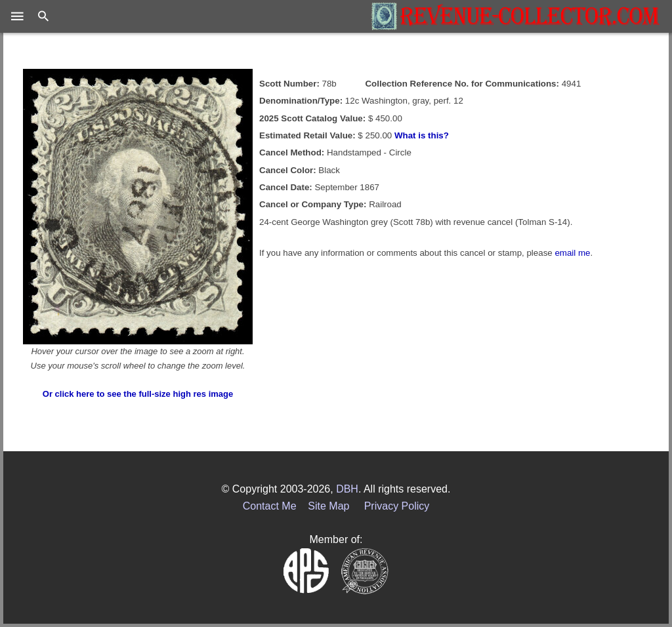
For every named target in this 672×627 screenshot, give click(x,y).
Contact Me (270, 506)
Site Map (328, 506)
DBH (347, 489)
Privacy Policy (397, 506)
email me (572, 253)
